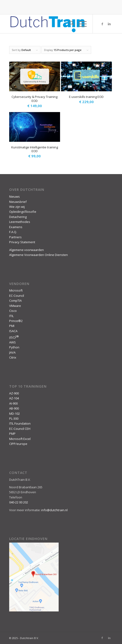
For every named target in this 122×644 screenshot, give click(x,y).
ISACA (13, 331)
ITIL (11, 316)
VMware (15, 306)
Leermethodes (20, 222)
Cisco (13, 311)
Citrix (13, 357)
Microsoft (16, 290)
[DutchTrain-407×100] (51, 24)
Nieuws (14, 197)
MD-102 (14, 414)
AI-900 (13, 403)
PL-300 (14, 418)
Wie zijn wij (17, 207)
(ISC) (14, 337)
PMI (12, 326)
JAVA (12, 352)
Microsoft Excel (20, 439)
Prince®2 (16, 321)
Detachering (18, 217)
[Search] (69, 24)
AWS (12, 342)
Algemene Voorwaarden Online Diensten (39, 255)
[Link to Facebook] (102, 24)
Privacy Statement (22, 242)
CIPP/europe (18, 444)
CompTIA (15, 301)
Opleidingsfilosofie (23, 212)
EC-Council (17, 296)
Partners (15, 237)
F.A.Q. (13, 232)
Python (14, 347)
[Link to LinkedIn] (109, 24)
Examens (16, 227)
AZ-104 (14, 398)
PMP (12, 434)
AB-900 (14, 408)
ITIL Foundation (20, 423)
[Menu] (80, 24)
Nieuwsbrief (18, 202)
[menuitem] (69, 24)
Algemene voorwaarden (26, 250)
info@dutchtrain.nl (54, 510)
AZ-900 (14, 393)
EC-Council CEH (20, 429)
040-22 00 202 (19, 502)
